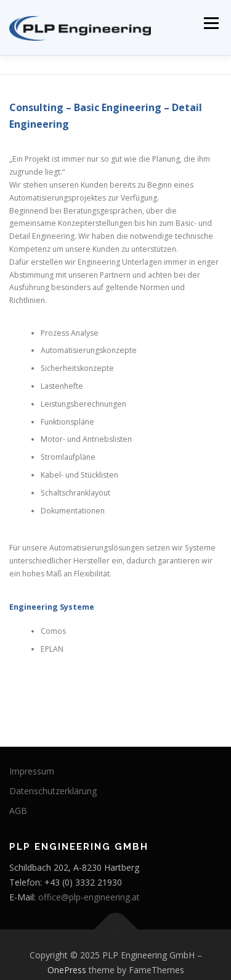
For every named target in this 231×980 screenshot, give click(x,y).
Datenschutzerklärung (53, 791)
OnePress (67, 970)
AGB (18, 811)
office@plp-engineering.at (89, 897)
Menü (210, 23)
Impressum (32, 771)
